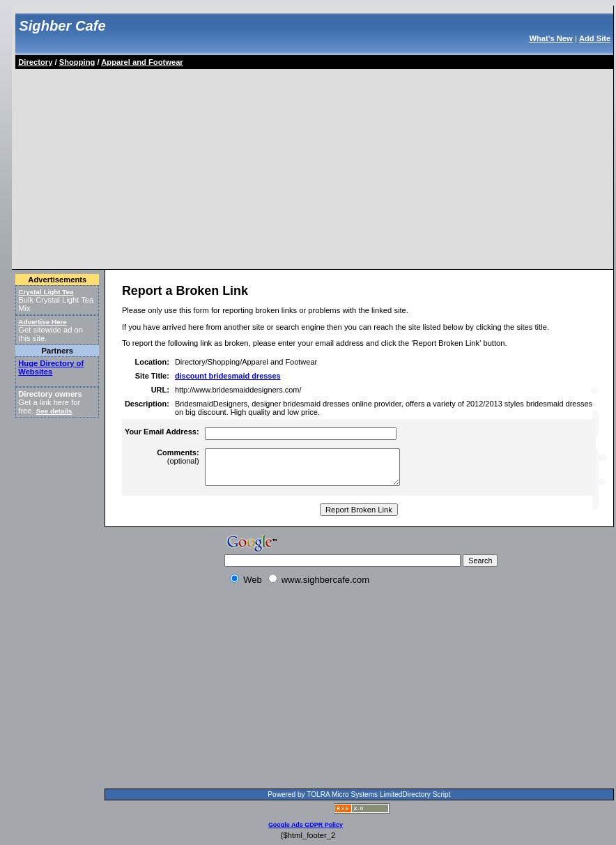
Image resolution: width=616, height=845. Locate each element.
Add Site (595, 38)
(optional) (178, 457)
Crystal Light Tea (46, 292)
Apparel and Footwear (142, 62)
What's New (550, 38)
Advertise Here (43, 322)
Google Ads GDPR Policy (306, 825)
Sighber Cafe (62, 26)
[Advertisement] (180, 167)
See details (54, 411)
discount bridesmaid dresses (228, 376)
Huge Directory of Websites (51, 367)
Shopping (77, 62)
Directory (35, 62)
